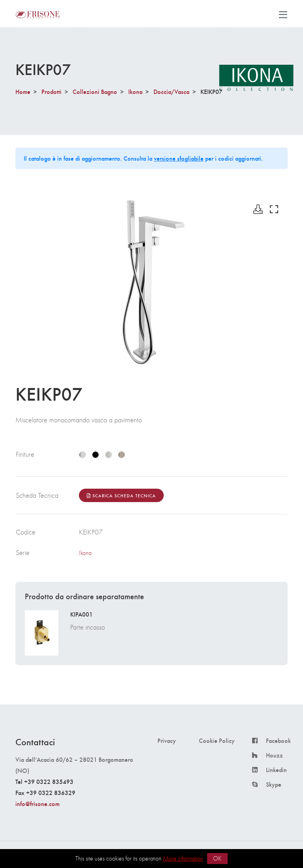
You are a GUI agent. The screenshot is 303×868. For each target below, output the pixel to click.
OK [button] (217, 858)
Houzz (274, 755)
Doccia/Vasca (171, 91)
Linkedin (276, 770)
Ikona (135, 91)
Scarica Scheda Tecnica (121, 495)
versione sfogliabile (179, 158)
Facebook (278, 741)
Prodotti (51, 91)
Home (23, 91)
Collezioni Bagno (95, 91)
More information (183, 858)
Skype (274, 784)
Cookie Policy (217, 741)
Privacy (167, 741)
